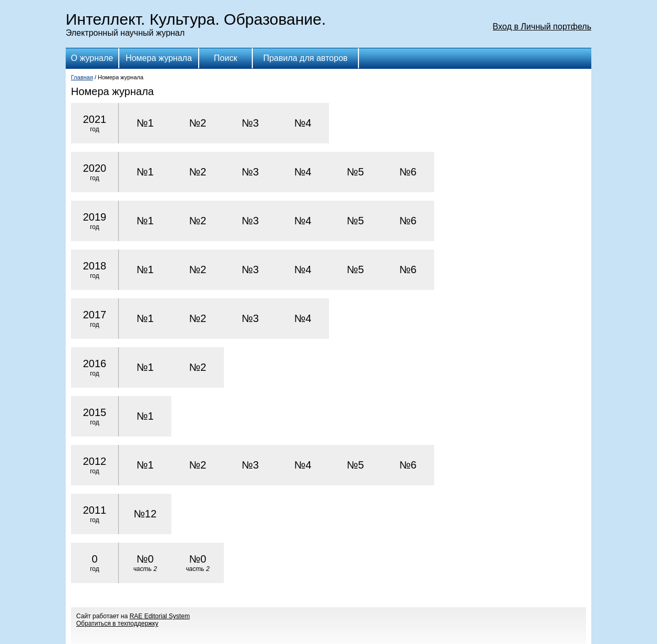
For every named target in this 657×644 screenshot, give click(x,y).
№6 (408, 172)
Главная (82, 77)
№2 (198, 123)
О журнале (92, 58)
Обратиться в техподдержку (117, 624)
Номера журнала (159, 58)
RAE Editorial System (160, 616)
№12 (145, 514)
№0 (145, 563)
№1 (145, 123)
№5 (356, 172)
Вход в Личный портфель (542, 27)
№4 (303, 123)
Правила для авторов (306, 58)
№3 (250, 123)
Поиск (225, 58)
